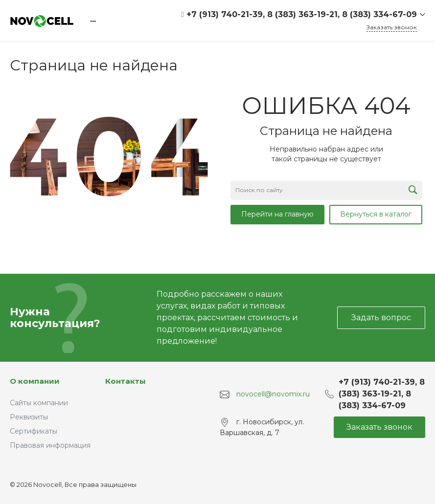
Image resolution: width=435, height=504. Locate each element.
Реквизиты (29, 417)
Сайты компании (39, 403)
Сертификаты (34, 431)
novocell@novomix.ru (273, 394)
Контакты (126, 381)
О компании (35, 381)
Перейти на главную (277, 214)
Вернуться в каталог (376, 214)
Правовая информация (50, 445)
